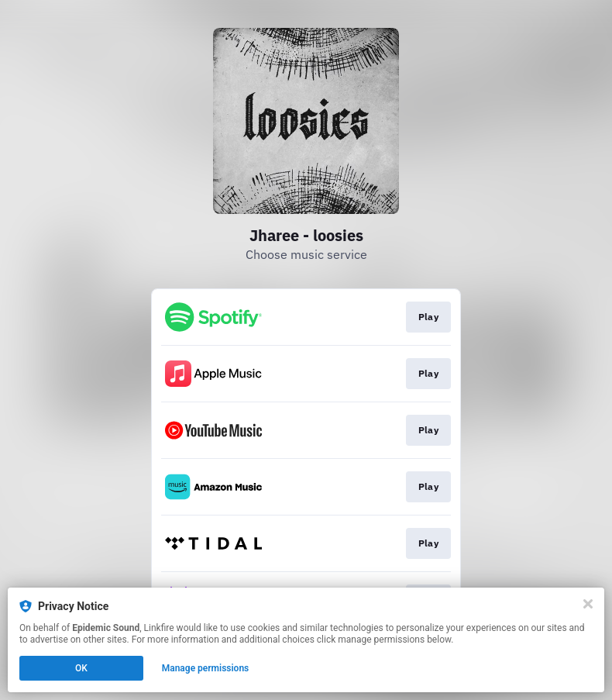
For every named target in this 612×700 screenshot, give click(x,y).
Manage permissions (206, 668)
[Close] (588, 604)
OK (81, 668)
